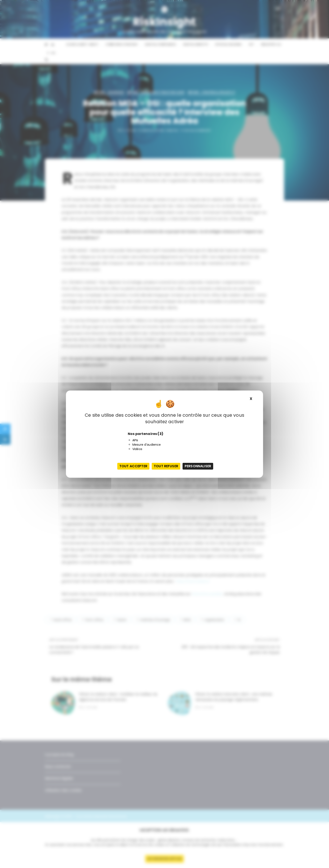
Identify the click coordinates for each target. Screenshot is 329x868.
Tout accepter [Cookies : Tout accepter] (133, 466)
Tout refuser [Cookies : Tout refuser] (166, 466)
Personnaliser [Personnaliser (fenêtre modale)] (198, 466)
